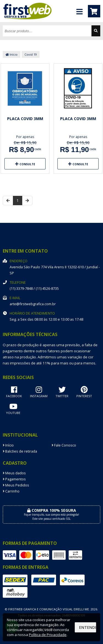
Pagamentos (14, 479)
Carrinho (11, 491)
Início (12, 54)
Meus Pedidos (16, 485)
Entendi (88, 627)
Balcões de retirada (20, 451)
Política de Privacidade (48, 635)
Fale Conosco (64, 445)
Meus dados (14, 473)
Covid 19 (31, 54)
